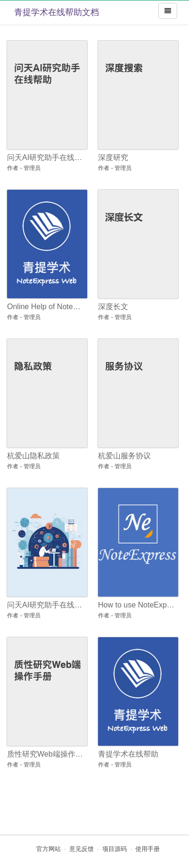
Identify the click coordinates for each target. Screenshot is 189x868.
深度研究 (113, 157)
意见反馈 (82, 849)
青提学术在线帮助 (128, 754)
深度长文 (113, 307)
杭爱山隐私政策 (33, 456)
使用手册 (148, 849)
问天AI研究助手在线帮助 (45, 157)
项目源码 (115, 849)
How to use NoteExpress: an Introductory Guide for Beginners (136, 605)
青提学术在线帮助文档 (57, 12)
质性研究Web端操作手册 (45, 754)
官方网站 (49, 849)
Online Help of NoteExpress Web (45, 307)
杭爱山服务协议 (124, 456)
